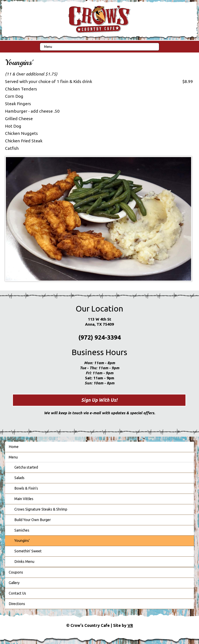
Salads (19, 478)
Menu (48, 47)
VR (130, 625)
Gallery (14, 583)
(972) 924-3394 (100, 337)
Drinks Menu (24, 562)
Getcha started (26, 467)
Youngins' (22, 541)
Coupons (16, 572)
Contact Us (17, 593)
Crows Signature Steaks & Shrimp (41, 509)
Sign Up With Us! (99, 400)
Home (14, 447)
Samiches (22, 530)
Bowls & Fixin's (26, 488)
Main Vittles (24, 499)
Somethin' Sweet (28, 551)
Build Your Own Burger (33, 520)
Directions (17, 604)
